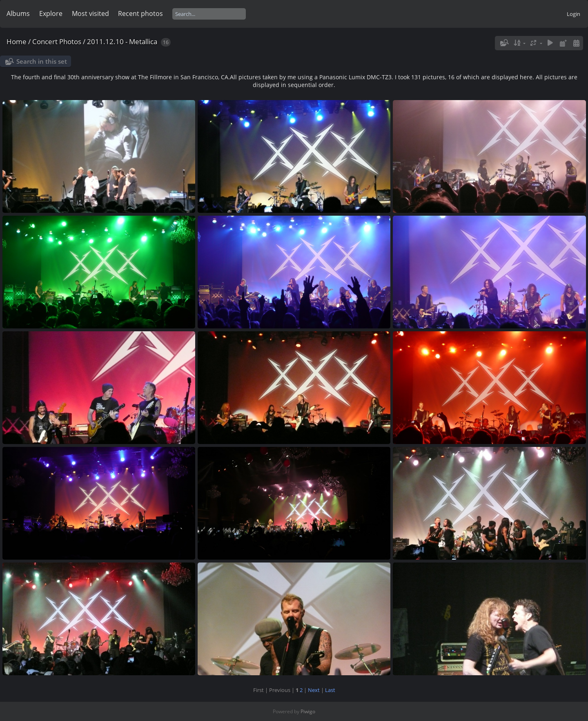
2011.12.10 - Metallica (122, 41)
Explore (51, 13)
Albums (18, 13)
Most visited (90, 13)
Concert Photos (57, 41)
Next (314, 690)
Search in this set (42, 61)
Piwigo (308, 711)
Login (574, 14)
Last (330, 690)
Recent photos (140, 13)
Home (17, 41)
